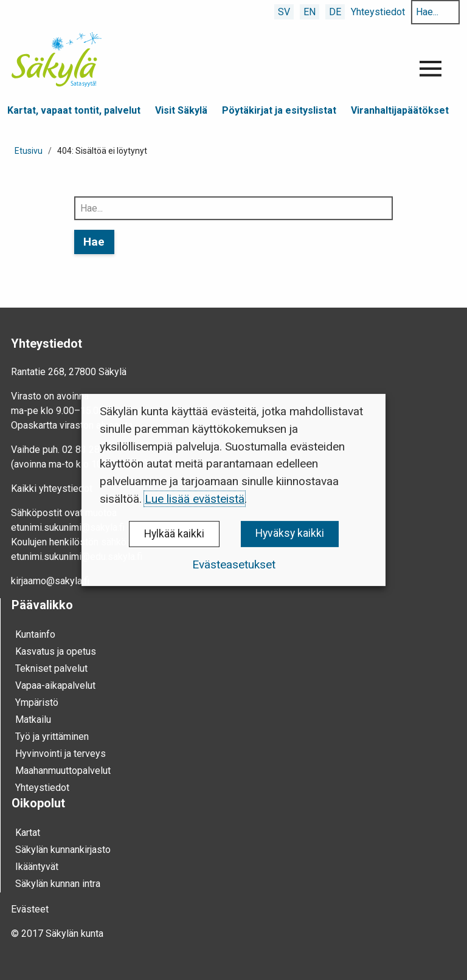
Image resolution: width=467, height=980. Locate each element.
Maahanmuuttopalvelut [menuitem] (63, 771)
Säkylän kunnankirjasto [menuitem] (63, 850)
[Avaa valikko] (431, 69)
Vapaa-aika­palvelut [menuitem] (55, 685)
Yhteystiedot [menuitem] (42, 788)
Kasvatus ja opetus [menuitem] (56, 651)
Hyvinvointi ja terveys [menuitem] (61, 754)
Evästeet (30, 909)
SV (284, 12)
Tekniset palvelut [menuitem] (51, 668)
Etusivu (29, 151)
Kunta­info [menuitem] (35, 634)
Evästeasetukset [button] (234, 564)
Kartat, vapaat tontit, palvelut (74, 110)
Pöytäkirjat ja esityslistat (279, 110)
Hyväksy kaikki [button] (290, 533)
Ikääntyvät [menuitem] (37, 867)
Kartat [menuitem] (28, 833)
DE (335, 12)
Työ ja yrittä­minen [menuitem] (52, 737)
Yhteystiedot (378, 12)
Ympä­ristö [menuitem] (37, 702)
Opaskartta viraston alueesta (72, 425)
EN (310, 12)
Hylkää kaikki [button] (174, 534)
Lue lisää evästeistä (195, 499)
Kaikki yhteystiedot (52, 488)
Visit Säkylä (181, 110)
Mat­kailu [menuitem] (33, 719)
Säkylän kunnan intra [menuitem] (58, 884)
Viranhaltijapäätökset (400, 110)
